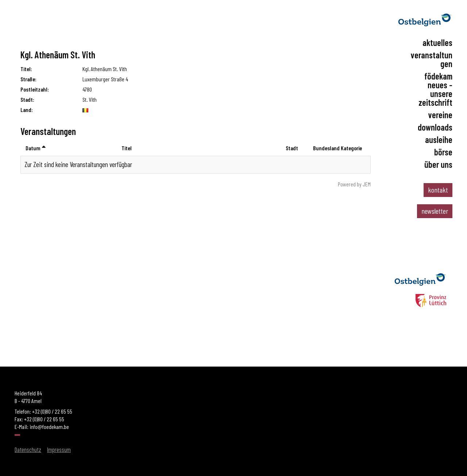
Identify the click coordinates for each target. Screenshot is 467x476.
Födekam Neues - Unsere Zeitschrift (435, 89)
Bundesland (326, 148)
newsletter (435, 211)
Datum (35, 148)
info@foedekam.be (49, 427)
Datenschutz (28, 449)
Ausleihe (439, 140)
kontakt (438, 190)
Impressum (59, 449)
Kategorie (351, 148)
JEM (367, 184)
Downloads (435, 127)
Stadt (292, 148)
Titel (127, 148)
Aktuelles (437, 43)
